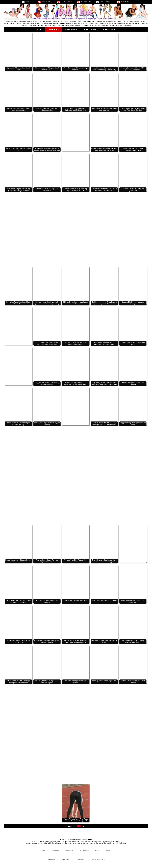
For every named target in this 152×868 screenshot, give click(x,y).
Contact (108, 850)
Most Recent (71, 29)
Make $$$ (80, 859)
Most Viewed (90, 29)
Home (39, 29)
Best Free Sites (69, 850)
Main (43, 850)
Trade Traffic (66, 859)
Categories (53, 29)
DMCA (97, 850)
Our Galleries (55, 850)
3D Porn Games (84, 850)
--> (83, 826)
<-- (74, 826)
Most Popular (110, 29)
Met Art (9, 21)
